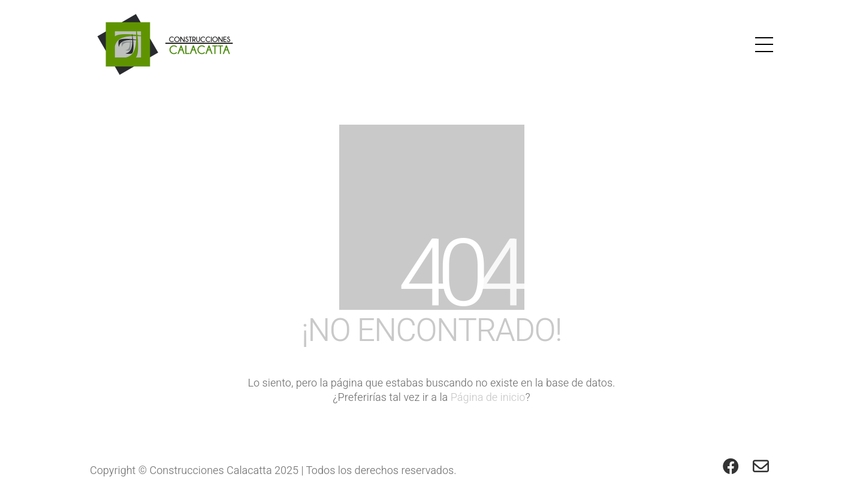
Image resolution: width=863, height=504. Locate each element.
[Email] (761, 466)
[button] (764, 45)
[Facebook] (731, 466)
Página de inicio (488, 398)
